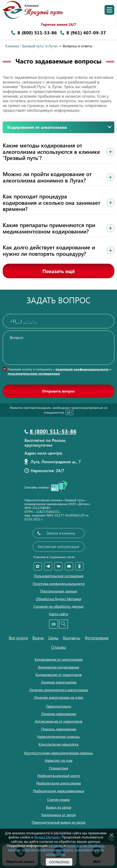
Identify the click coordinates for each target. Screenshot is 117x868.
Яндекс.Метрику (47, 837)
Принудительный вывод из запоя (59, 822)
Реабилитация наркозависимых (59, 791)
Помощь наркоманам (59, 729)
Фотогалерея (97, 638)
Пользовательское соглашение (59, 576)
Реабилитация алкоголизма (58, 783)
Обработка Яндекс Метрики (59, 599)
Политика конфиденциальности (59, 584)
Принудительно (58, 706)
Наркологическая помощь (58, 736)
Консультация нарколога (58, 744)
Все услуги (18, 638)
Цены (53, 638)
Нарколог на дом (58, 760)
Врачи (38, 638)
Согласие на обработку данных (58, 606)
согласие (56, 845)
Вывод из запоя (59, 807)
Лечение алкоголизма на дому (59, 697)
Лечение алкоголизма (59, 682)
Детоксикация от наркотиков (58, 721)
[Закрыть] (112, 834)
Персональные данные (59, 591)
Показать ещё (58, 271)
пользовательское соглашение (75, 852)
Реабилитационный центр (59, 776)
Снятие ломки (58, 799)
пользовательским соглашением (34, 373)
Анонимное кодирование (58, 667)
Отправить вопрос (58, 391)
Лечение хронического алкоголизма (58, 690)
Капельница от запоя (59, 815)
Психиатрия (58, 768)
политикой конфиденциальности (82, 369)
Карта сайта (58, 614)
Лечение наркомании (59, 714)
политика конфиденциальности (47, 849)
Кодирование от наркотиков (58, 674)
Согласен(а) (59, 862)
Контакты (72, 638)
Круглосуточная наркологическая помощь (59, 753)
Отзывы (59, 647)
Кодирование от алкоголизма (59, 659)
